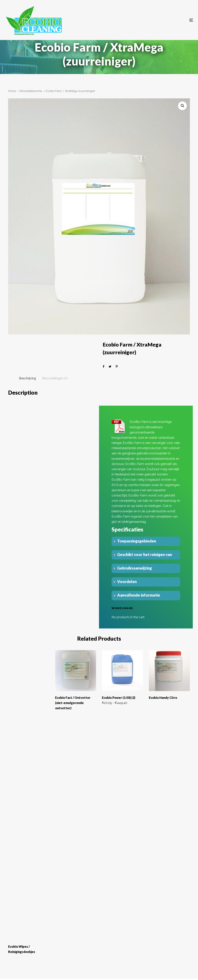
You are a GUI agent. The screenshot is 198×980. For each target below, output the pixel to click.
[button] (182, 106)
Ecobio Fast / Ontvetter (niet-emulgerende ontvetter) (73, 703)
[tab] (27, 378)
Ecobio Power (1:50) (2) (119, 698)
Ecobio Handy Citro (163, 698)
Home (12, 91)
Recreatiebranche (31, 91)
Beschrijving (27, 378)
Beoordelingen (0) (55, 378)
